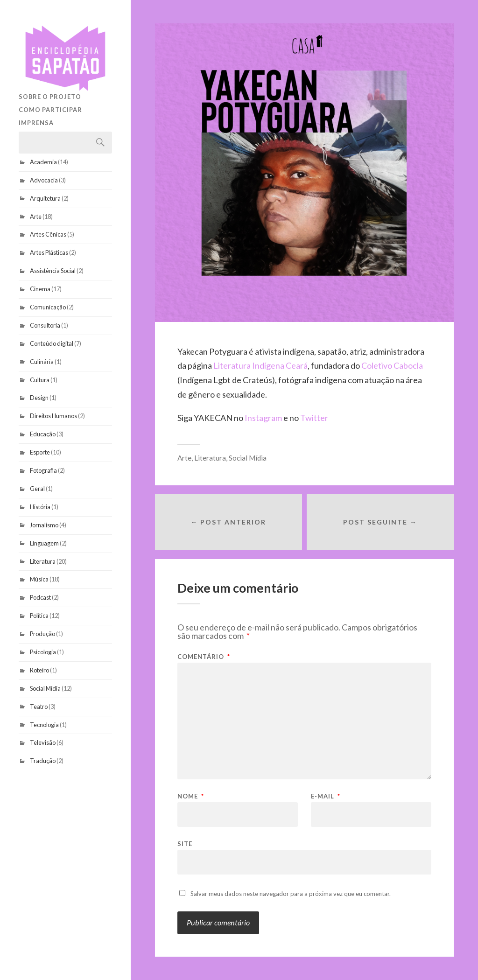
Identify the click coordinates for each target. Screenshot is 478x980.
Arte (36, 217)
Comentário (204, 657)
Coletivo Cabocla (392, 365)
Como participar (50, 110)
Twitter (314, 418)
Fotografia (43, 470)
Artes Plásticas (49, 252)
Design (39, 398)
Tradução (43, 761)
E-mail (326, 796)
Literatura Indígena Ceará (260, 365)
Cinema (40, 289)
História (40, 507)
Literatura (43, 561)
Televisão (43, 742)
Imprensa (36, 123)
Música (39, 579)
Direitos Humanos (53, 416)
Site (185, 843)
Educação (43, 434)
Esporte (40, 452)
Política (39, 616)
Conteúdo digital (52, 343)
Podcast (40, 597)
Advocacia (44, 180)
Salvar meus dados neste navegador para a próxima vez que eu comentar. (291, 894)
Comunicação (48, 307)
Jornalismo (44, 525)
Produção (42, 634)
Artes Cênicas (48, 234)
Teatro (39, 707)
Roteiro (39, 670)
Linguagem (44, 543)
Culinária (42, 362)
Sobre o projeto (50, 97)
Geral (37, 489)
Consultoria (45, 325)
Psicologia (43, 652)
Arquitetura (45, 198)
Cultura (40, 380)
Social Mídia (45, 688)
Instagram (264, 418)
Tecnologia (44, 725)
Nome (191, 796)
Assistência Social (53, 271)
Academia (43, 162)
